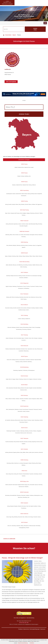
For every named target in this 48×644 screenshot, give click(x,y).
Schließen (32, 643)
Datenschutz (26, 629)
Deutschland (7, 35)
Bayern (14, 35)
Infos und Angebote (11, 82)
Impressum (43, 629)
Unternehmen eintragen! (24, 160)
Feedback (20, 629)
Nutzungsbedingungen (35, 629)
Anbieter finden (35, 29)
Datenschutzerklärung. (23, 643)
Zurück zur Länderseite (9, 539)
